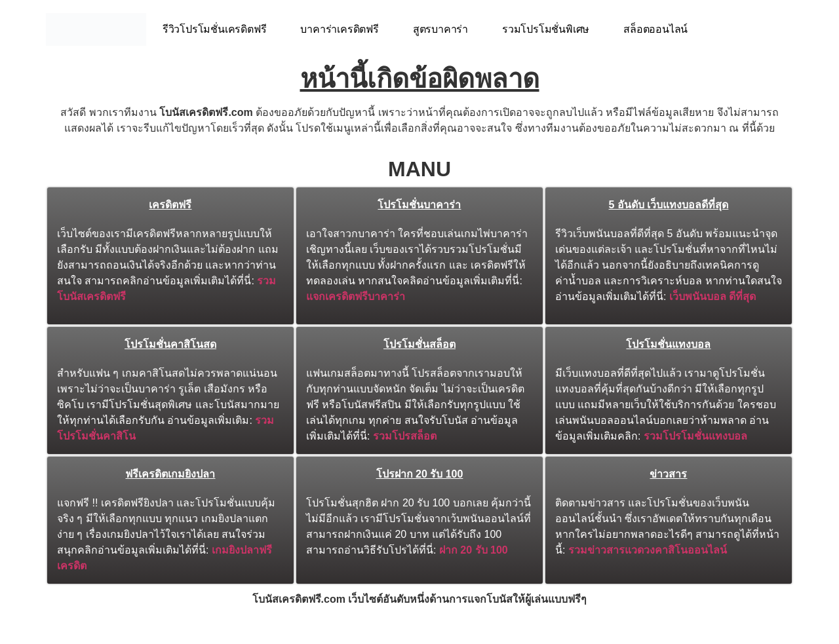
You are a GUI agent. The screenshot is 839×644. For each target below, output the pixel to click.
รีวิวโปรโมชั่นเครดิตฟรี (215, 29)
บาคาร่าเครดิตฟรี (339, 29)
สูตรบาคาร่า (440, 29)
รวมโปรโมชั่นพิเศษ (546, 29)
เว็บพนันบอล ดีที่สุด (712, 296)
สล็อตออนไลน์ (655, 29)
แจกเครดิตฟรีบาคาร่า (356, 296)
